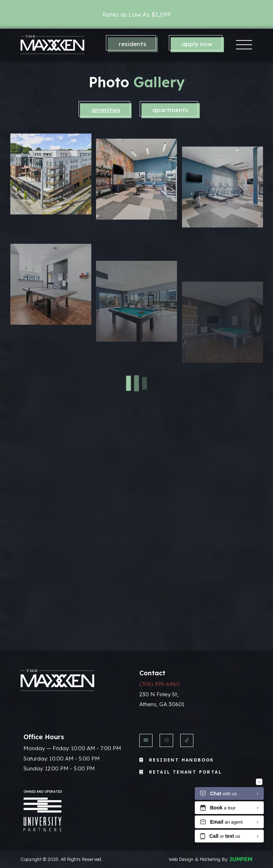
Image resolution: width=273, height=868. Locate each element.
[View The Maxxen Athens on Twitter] (187, 740)
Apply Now (197, 44)
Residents (133, 44)
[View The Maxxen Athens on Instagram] (166, 740)
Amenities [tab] (106, 110)
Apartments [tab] (170, 110)
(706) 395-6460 (160, 684)
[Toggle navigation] (244, 45)
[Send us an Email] (146, 740)
